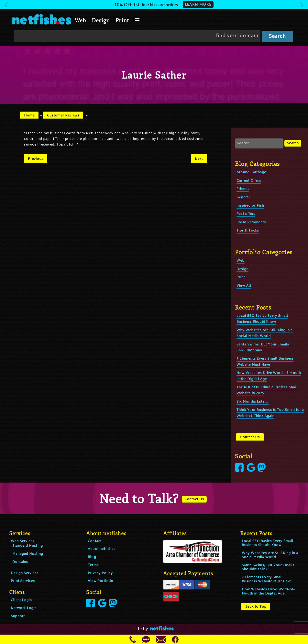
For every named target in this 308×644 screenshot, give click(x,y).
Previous (36, 159)
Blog (92, 557)
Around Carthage (251, 172)
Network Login (24, 608)
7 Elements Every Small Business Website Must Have (267, 579)
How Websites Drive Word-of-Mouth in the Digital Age (268, 592)
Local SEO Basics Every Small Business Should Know (262, 319)
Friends (243, 189)
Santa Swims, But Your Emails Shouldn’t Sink (268, 568)
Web (80, 20)
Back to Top (256, 607)
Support (18, 616)
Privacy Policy (100, 573)
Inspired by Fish (250, 206)
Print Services (23, 581)
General (243, 198)
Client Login (21, 600)
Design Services (25, 573)
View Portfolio (101, 581)
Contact (95, 541)
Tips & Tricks (248, 231)
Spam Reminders (251, 223)
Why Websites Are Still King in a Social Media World (265, 333)
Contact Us (250, 437)
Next (199, 159)
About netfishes (102, 549)
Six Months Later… (253, 402)
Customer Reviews (63, 116)
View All (244, 286)
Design (101, 20)
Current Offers (249, 181)
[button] (154, 5)
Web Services (22, 541)
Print (122, 20)
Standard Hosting (28, 546)
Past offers (246, 214)
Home (29, 116)
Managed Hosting (28, 554)
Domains (20, 562)
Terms (93, 565)
